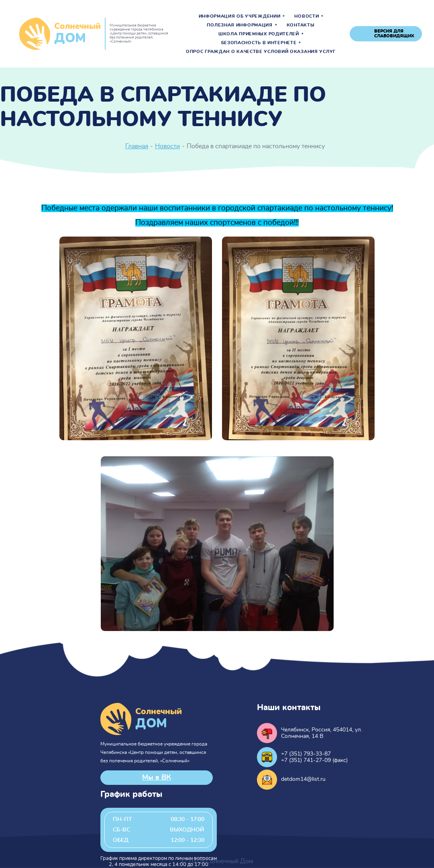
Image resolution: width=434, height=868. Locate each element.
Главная (137, 146)
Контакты (301, 25)
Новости (307, 16)
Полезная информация (239, 25)
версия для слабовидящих (394, 34)
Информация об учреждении (240, 16)
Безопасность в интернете (259, 43)
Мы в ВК (157, 778)
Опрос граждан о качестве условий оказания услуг (261, 52)
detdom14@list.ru (303, 779)
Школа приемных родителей (259, 34)
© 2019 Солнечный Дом (217, 861)
